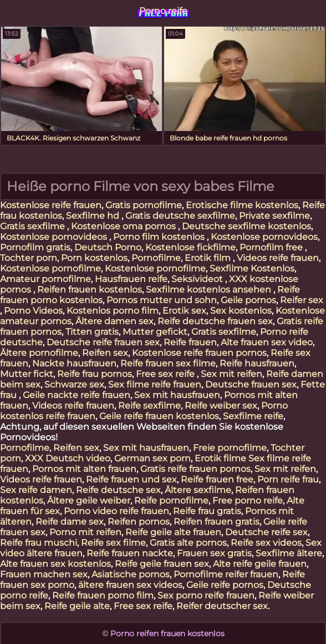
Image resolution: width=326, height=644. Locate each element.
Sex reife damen (36, 490)
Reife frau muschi (39, 543)
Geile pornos (248, 300)
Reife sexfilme (149, 406)
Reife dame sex (70, 522)
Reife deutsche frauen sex (215, 321)
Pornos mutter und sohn (162, 300)
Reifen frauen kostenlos (90, 290)
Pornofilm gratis (35, 247)
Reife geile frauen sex (162, 564)
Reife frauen (190, 342)
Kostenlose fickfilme (190, 247)
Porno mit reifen (85, 532)
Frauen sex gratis (214, 553)
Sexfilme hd (94, 216)
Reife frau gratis (207, 511)
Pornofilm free (272, 247)
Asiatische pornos (131, 574)
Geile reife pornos (225, 585)
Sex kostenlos (241, 311)
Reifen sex (105, 353)
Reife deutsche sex (118, 490)
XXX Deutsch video (68, 458)
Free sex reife (166, 374)
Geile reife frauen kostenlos (159, 416)
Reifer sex (302, 300)
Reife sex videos (266, 543)
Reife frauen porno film (103, 595)
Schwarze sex (74, 384)
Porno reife (163, 11)
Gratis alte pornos (188, 543)
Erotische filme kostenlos (242, 205)
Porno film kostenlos (160, 237)
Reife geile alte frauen (173, 532)
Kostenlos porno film (113, 311)
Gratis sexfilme (34, 226)
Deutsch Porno (108, 247)
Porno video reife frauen (116, 511)
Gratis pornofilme (144, 205)
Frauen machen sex (44, 574)
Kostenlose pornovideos (55, 237)
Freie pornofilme (230, 448)
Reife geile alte (77, 606)
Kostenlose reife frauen (51, 205)
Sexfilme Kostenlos (252, 268)
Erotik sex (184, 311)
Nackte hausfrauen (74, 363)
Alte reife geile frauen (260, 564)
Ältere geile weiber (89, 500)
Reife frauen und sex (131, 479)
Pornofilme (156, 258)
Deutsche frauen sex (251, 384)
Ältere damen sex (114, 321)
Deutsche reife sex (266, 532)
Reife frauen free (217, 479)
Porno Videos (33, 311)
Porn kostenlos (94, 258)
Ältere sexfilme (198, 490)
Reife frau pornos (95, 374)
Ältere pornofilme (39, 353)
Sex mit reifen (231, 374)
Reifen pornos (139, 522)
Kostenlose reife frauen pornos (199, 353)
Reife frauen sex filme (168, 363)
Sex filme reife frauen (155, 384)
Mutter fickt (27, 374)
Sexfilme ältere (289, 553)
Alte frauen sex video (267, 342)
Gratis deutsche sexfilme (180, 216)
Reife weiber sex (221, 406)
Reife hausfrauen (257, 363)
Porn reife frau (288, 479)
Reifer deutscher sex (222, 606)
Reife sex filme (113, 543)
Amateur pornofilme (45, 279)
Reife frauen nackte (130, 553)
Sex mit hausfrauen (177, 395)
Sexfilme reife (253, 416)
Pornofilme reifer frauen (226, 574)
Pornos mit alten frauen (84, 469)
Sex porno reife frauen (206, 595)
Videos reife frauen (278, 258)
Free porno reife (248, 500)
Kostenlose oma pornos (124, 226)
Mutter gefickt (155, 332)
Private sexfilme (274, 216)
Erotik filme (220, 458)
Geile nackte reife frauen (77, 395)
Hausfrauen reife (131, 279)
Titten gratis (92, 332)
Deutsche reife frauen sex (103, 342)
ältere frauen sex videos (130, 585)
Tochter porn (29, 258)
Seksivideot (198, 279)
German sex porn (152, 458)
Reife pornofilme (171, 500)
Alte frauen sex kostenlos (55, 564)
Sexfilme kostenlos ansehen (210, 290)
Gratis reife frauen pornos (195, 469)
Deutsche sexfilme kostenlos (246, 226)
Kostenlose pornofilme (50, 268)
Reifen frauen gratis (217, 522)
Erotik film (209, 258)
